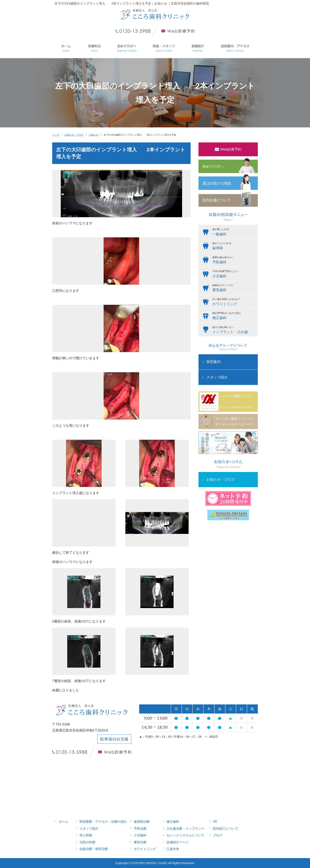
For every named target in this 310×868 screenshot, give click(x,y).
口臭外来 (173, 849)
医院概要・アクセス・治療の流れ (103, 822)
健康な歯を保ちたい (234, 261)
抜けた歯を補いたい (234, 330)
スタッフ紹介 (217, 377)
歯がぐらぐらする (234, 246)
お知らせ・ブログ (74, 135)
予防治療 (140, 828)
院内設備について (217, 200)
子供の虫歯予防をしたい (234, 274)
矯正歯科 (173, 822)
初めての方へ (213, 167)
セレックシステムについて (185, 835)
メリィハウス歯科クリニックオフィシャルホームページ (234, 401)
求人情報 (86, 835)
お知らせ (94, 135)
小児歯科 (140, 835)
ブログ (218, 835)
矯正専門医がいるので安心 (234, 316)
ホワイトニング (145, 849)
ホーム (63, 822)
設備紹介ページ (178, 842)
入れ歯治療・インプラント (185, 828)
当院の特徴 (87, 842)
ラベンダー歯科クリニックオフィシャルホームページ (234, 421)
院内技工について (226, 828)
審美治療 (140, 842)
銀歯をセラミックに (234, 288)
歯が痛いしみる (234, 232)
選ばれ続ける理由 (217, 183)
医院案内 (214, 362)
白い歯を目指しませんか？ (234, 302)
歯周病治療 (142, 822)
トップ (56, 135)
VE (215, 822)
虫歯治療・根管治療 (94, 849)
